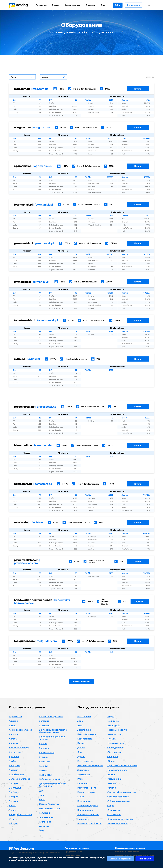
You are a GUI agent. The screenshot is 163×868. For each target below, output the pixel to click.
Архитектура (84, 730)
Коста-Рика (45, 822)
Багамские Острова (19, 779)
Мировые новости (117, 730)
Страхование (114, 815)
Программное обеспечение (122, 766)
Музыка (111, 739)
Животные (83, 770)
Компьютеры (84, 801)
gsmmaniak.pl (44, 243)
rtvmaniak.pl (41, 282)
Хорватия (44, 826)
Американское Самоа (20, 730)
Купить (138, 89)
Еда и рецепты (85, 761)
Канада (43, 771)
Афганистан (15, 717)
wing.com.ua (42, 127)
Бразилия (44, 726)
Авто (80, 726)
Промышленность (117, 770)
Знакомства (84, 775)
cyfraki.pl (34, 359)
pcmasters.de (43, 484)
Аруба (12, 761)
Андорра (14, 734)
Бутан (12, 819)
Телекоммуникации (118, 824)
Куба (42, 831)
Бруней (43, 744)
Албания (14, 721)
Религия (112, 788)
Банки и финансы (87, 734)
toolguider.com (47, 641)
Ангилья (13, 743)
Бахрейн (13, 784)
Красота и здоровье (88, 806)
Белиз (12, 806)
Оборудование (115, 748)
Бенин (12, 810)
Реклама (112, 784)
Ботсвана (44, 721)
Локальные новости (88, 815)
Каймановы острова (50, 779)
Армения (14, 757)
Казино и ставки (86, 792)
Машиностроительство (90, 824)
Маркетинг (83, 819)
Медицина (113, 721)
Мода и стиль (114, 734)
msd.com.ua (40, 89)
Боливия (14, 824)
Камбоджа (44, 762)
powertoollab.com (26, 563)
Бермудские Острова (20, 815)
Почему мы (41, 5)
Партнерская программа (77, 848)
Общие (111, 761)
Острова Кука (46, 818)
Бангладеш (15, 788)
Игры (80, 779)
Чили (42, 795)
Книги (81, 797)
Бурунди (44, 757)
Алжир (13, 726)
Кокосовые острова (49, 809)
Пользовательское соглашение (130, 848)
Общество (113, 757)
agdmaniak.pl (43, 166)
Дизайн (81, 748)
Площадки (90, 5)
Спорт (111, 806)
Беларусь (14, 797)
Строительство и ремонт (121, 819)
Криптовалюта (85, 810)
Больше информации (120, 859)
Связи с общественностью (122, 792)
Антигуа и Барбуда (19, 748)
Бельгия (13, 801)
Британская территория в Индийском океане (53, 731)
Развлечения (114, 779)
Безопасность (85, 739)
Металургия (114, 726)
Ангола (13, 739)
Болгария (44, 748)
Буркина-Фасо (47, 753)
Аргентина (15, 752)
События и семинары (119, 801)
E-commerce (84, 717)
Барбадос (14, 792)
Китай (42, 800)
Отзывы (56, 5)
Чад (41, 791)
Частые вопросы (72, 5)
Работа (111, 775)
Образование (115, 752)
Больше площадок (82, 682)
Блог (103, 5)
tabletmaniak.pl (47, 320)
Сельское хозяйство (118, 797)
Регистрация (133, 5)
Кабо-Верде (45, 775)
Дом (80, 752)
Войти (118, 5)
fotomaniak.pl (44, 205)
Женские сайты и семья (90, 766)
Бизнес (81, 743)
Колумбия (44, 813)
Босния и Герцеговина (51, 717)
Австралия (15, 766)
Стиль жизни (114, 810)
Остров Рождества (49, 804)
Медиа (111, 717)
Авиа (80, 721)
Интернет (83, 784)
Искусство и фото (87, 788)
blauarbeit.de (43, 445)
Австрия (13, 770)
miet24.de (36, 523)
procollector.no (46, 407)
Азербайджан (16, 775)
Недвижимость (115, 743)
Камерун (44, 766)
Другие (81, 757)
